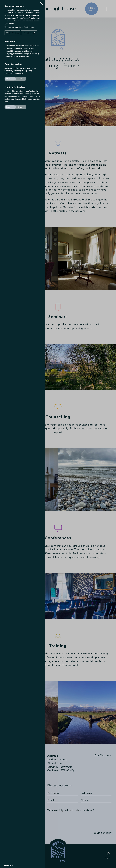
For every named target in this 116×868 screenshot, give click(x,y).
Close (42, 3)
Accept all (13, 33)
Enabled (9, 79)
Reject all (29, 33)
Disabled (21, 79)
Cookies (8, 865)
